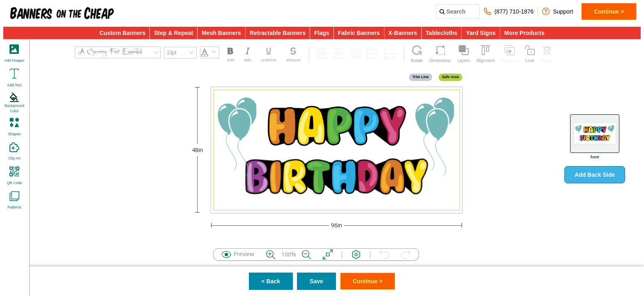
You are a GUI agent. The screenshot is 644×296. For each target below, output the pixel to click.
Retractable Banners (278, 33)
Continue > (609, 12)
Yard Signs (481, 33)
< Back (271, 281)
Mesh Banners (221, 33)
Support (558, 11)
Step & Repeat (174, 33)
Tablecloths (442, 33)
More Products (524, 33)
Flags (322, 33)
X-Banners (403, 33)
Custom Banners (122, 33)
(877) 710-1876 (509, 11)
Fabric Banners (359, 33)
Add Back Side (595, 175)
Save (316, 281)
